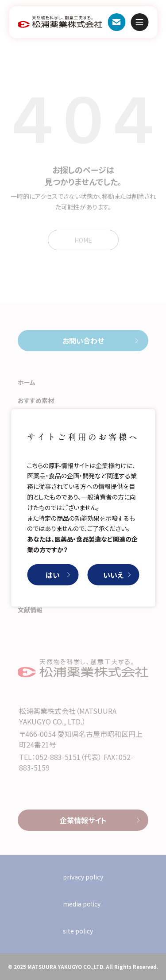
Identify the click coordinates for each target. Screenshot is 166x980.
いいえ (113, 575)
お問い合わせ (116, 22)
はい (53, 575)
